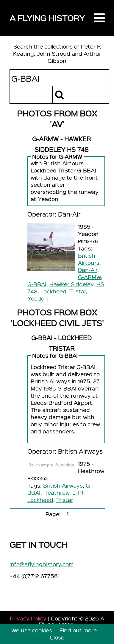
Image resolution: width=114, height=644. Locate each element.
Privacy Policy (28, 618)
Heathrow (56, 493)
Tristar (78, 291)
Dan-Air (88, 270)
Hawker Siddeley (71, 284)
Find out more (78, 630)
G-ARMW (90, 277)
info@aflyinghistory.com (42, 564)
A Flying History (47, 18)
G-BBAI (37, 284)
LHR (78, 493)
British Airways (63, 485)
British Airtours (89, 259)
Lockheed (53, 291)
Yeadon (38, 298)
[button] (99, 18)
